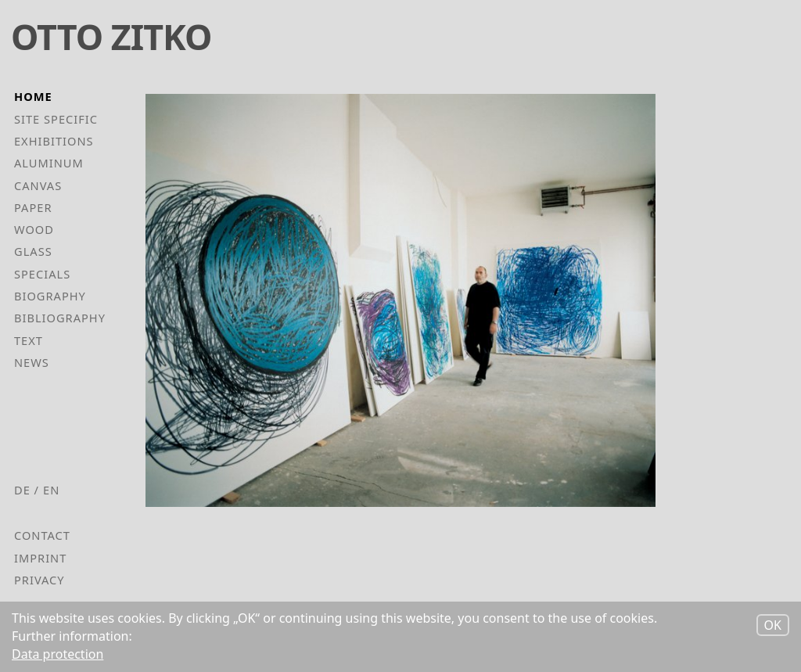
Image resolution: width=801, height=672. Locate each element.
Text (29, 340)
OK (773, 627)
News (32, 362)
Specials (42, 274)
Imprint (40, 558)
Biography (50, 296)
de (22, 490)
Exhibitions (54, 141)
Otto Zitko (111, 36)
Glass (33, 251)
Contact (42, 535)
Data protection (57, 656)
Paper (33, 207)
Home (33, 96)
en (51, 490)
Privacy (40, 580)
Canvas (38, 185)
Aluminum (49, 163)
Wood (34, 229)
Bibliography (60, 318)
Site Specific (56, 119)
